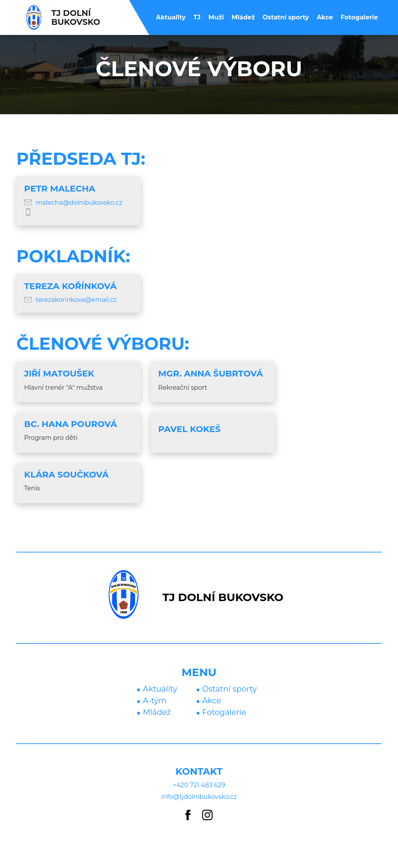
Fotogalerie (359, 17)
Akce (325, 17)
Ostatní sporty (286, 17)
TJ (197, 17)
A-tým (154, 701)
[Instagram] (207, 816)
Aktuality (171, 17)
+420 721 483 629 (199, 785)
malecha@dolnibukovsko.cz (79, 203)
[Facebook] (188, 816)
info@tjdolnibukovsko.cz (199, 797)
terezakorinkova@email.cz (76, 300)
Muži (216, 17)
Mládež (243, 17)
